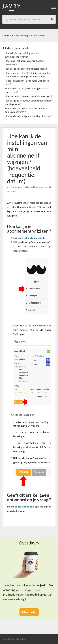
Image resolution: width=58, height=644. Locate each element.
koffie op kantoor (17, 639)
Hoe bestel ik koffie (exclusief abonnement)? (29, 96)
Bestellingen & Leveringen (31, 35)
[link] (32, 238)
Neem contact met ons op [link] (22, 506)
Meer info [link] (29, 612)
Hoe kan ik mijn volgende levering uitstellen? (28, 116)
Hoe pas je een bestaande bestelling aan (26, 69)
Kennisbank (9, 35)
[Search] (52, 19)
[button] (54, 8)
